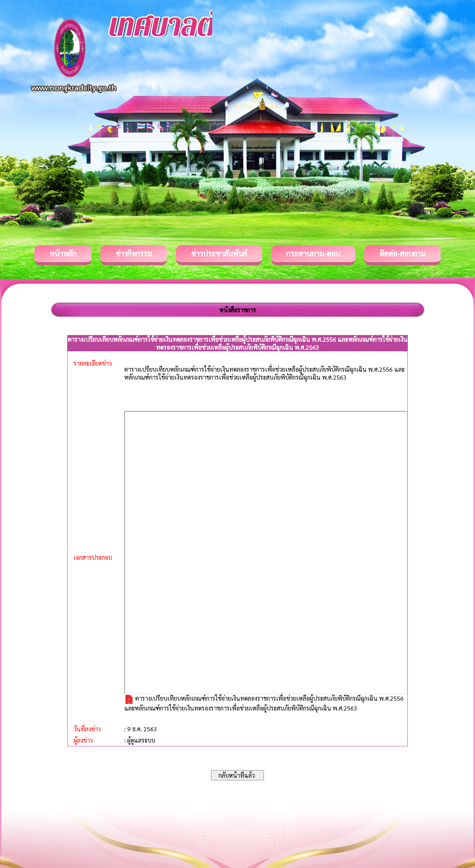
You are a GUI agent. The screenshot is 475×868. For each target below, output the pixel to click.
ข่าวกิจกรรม (134, 253)
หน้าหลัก (63, 253)
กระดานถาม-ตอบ (313, 253)
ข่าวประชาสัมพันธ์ (219, 253)
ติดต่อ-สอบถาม (403, 253)
